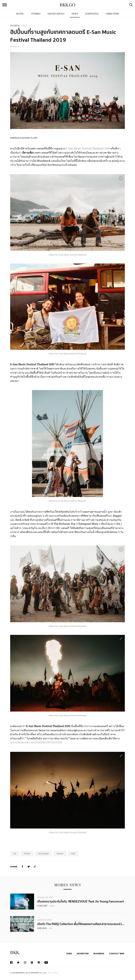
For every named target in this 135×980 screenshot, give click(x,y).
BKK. (15, 953)
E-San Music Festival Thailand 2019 (88, 148)
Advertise (83, 953)
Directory (113, 14)
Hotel (20, 14)
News (75, 14)
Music (25, 26)
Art (15, 854)
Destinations (56, 14)
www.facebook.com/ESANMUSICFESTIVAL (36, 742)
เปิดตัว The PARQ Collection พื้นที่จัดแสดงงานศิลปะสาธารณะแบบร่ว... (81, 924)
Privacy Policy (53, 973)
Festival (27, 854)
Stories (36, 14)
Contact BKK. (117, 953)
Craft (73, 854)
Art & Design (43, 854)
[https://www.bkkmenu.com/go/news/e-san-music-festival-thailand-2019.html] (35, 866)
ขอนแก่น (15, 46)
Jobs (69, 953)
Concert (60, 854)
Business (99, 953)
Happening (92, 14)
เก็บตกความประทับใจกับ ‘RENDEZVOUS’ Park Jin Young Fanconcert (81, 902)
